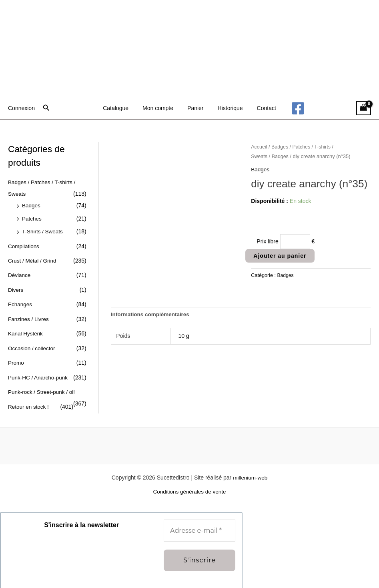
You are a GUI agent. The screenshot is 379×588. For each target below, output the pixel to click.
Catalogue (121, 108)
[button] (46, 108)
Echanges (20, 301)
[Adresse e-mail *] (200, 524)
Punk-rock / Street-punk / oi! (43, 386)
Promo (16, 358)
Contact (261, 108)
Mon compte (161, 108)
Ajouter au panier (280, 256)
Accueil (259, 147)
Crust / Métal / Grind (33, 258)
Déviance (20, 273)
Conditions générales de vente (189, 485)
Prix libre (267, 241)
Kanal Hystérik (26, 329)
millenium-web (250, 471)
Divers (16, 287)
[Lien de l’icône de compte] (21, 108)
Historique (228, 108)
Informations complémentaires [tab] (152, 315)
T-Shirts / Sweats (43, 230)
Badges (31, 205)
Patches (32, 217)
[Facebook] (291, 108)
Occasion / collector (32, 343)
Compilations (24, 244)
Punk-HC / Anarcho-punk (39, 372)
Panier (195, 108)
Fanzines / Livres (29, 315)
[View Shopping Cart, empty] (364, 108)
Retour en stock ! (29, 400)
